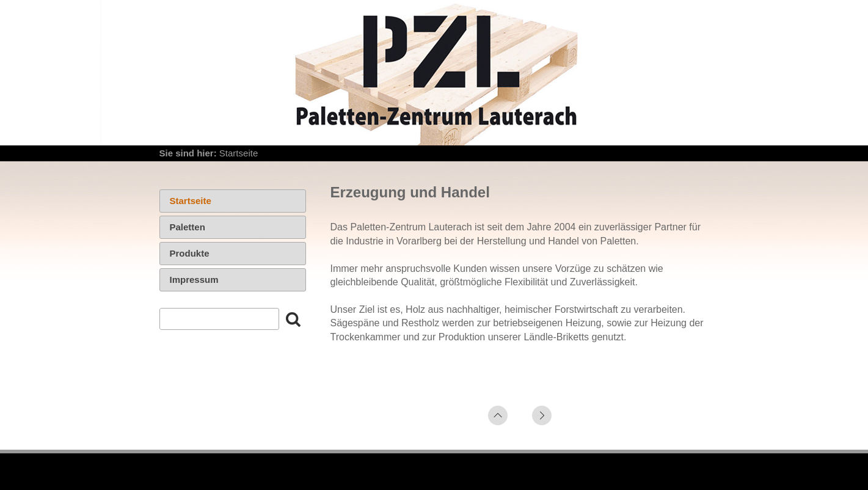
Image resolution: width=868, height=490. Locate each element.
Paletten (188, 227)
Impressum (194, 280)
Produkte (190, 253)
